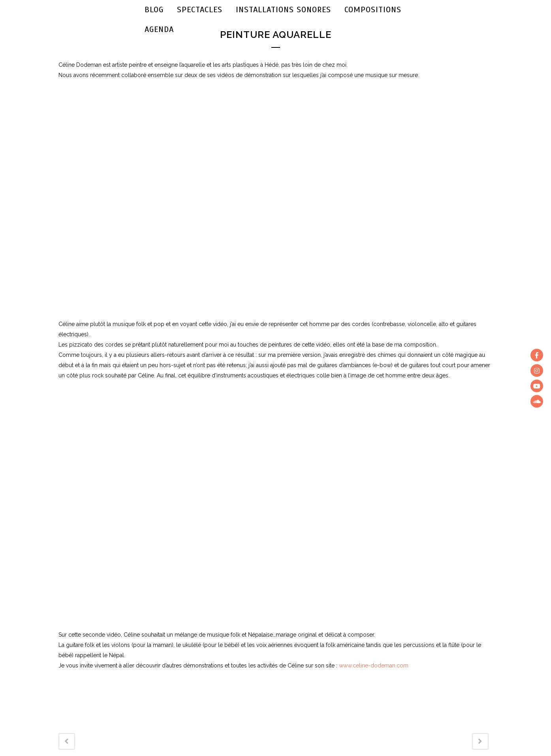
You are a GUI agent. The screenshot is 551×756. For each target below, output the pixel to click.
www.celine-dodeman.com (374, 666)
